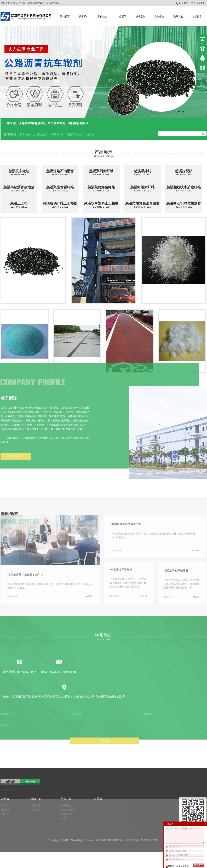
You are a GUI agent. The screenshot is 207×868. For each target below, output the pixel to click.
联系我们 (178, 16)
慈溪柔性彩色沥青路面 (142, 205)
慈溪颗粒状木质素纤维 (184, 189)
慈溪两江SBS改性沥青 (184, 205)
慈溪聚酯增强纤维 (60, 189)
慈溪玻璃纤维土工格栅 (60, 205)
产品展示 (122, 16)
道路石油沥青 (40, 134)
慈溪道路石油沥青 (60, 172)
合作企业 (159, 16)
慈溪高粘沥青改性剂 (19, 189)
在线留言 (197, 16)
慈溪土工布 (19, 205)
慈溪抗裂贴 (184, 172)
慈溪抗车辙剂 (19, 172)
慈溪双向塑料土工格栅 (101, 205)
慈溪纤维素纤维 (142, 189)
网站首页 (65, 16)
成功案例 (140, 16)
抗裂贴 (90, 134)
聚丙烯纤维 (57, 134)
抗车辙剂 (25, 134)
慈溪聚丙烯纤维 (101, 172)
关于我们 (84, 16)
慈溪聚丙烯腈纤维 (101, 189)
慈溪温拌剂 (142, 172)
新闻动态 (103, 16)
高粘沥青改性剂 (75, 134)
